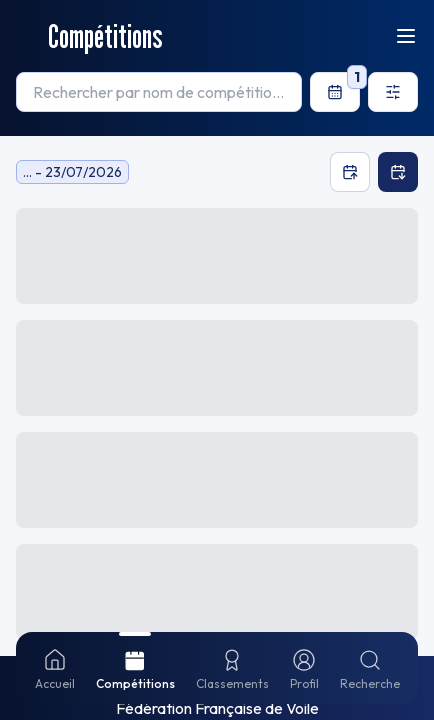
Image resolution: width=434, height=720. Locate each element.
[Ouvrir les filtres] (393, 92)
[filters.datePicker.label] (335, 92)
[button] (217, 348)
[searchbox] (159, 92)
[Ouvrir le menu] (406, 36)
